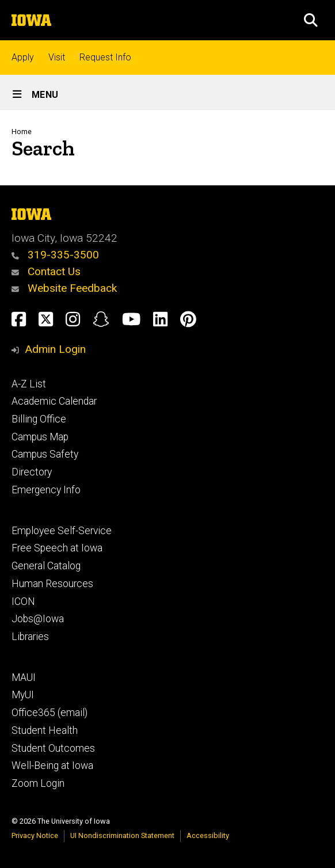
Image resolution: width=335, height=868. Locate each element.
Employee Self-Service (62, 531)
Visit (57, 57)
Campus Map (40, 437)
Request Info (105, 57)
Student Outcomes (53, 748)
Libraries (30, 637)
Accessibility (208, 835)
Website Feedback (64, 288)
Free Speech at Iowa (57, 548)
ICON (23, 601)
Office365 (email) (50, 713)
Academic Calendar (54, 401)
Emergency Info (46, 490)
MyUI (23, 695)
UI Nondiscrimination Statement (122, 835)
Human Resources (52, 584)
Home (22, 132)
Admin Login (55, 349)
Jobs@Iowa (38, 619)
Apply (23, 57)
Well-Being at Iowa (52, 766)
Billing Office (39, 419)
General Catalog (46, 566)
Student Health (45, 730)
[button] (311, 20)
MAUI (24, 677)
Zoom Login (38, 783)
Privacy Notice (35, 835)
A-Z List (29, 384)
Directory (32, 472)
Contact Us (46, 271)
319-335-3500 (55, 255)
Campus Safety (45, 454)
